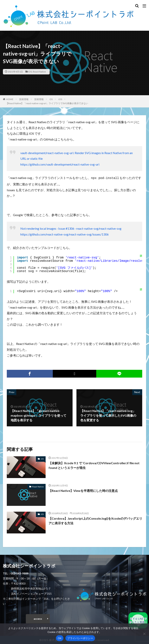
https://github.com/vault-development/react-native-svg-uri (60, 164)
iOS (30, 72)
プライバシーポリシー (80, 638)
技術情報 (24, 99)
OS (51, 99)
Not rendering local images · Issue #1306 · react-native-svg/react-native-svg (71, 228)
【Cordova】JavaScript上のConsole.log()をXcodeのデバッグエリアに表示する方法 (95, 520)
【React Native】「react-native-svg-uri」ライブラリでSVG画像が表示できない (47, 103)
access (38, 618)
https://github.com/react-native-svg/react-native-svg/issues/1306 (65, 234)
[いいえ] (144, 634)
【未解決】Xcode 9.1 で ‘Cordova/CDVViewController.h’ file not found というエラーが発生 (94, 465)
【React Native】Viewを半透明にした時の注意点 (83, 490)
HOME (10, 99)
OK (60, 638)
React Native (39, 72)
